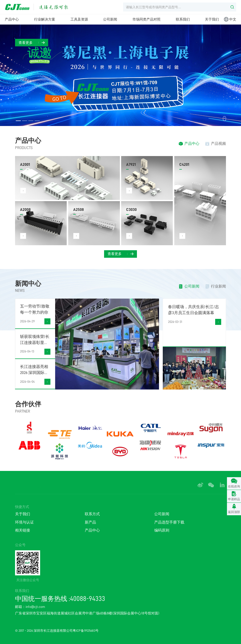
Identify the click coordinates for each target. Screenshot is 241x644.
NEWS (20, 291)
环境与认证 (24, 522)
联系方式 (92, 514)
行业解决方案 (45, 19)
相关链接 (23, 530)
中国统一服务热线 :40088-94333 (60, 599)
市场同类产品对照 (146, 19)
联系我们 (183, 19)
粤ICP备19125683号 (86, 631)
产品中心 (12, 19)
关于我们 (212, 19)
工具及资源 (79, 19)
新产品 (90, 522)
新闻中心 (28, 284)
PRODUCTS (24, 148)
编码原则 (162, 530)
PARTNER (23, 411)
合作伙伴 (28, 404)
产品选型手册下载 (169, 522)
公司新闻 (110, 19)
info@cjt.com (35, 607)
